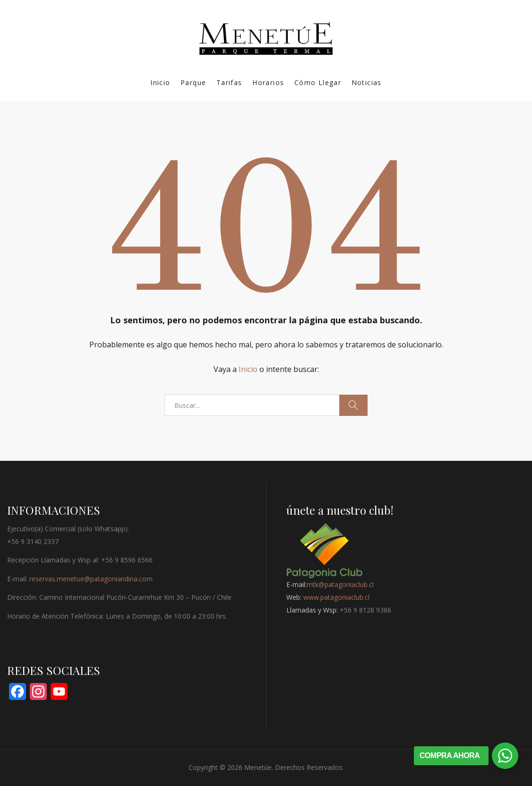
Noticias (367, 82)
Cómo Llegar (318, 82)
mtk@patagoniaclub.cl (340, 584)
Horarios (268, 82)
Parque (193, 82)
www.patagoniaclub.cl (336, 597)
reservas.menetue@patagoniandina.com (91, 579)
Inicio (160, 82)
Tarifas (229, 82)
